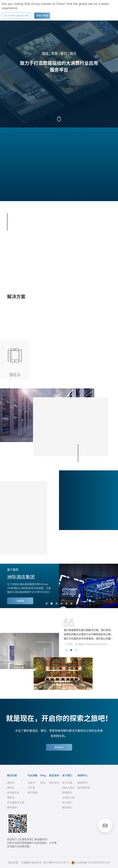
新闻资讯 (82, 783)
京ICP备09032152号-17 (56, 863)
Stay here (42, 15)
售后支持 (54, 783)
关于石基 (67, 783)
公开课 (31, 788)
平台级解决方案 (16, 802)
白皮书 (31, 783)
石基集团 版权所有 (31, 863)
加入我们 (67, 802)
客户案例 (33, 793)
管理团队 (67, 793)
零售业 (11, 798)
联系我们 (59, 747)
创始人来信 (68, 788)
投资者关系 (84, 788)
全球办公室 (68, 798)
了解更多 (20, 601)
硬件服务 (12, 807)
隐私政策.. (14, 863)
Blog (43, 783)
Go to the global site (16, 15)
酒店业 (11, 783)
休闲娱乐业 (13, 793)
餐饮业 (11, 788)
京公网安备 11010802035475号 (91, 863)
